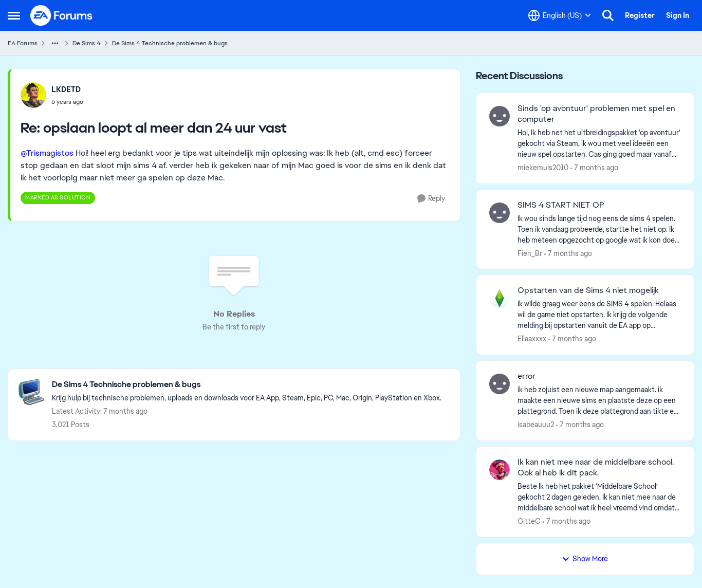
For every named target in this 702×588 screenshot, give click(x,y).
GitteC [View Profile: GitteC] (529, 521)
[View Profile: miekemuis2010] (500, 116)
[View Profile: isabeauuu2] (500, 384)
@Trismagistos (47, 153)
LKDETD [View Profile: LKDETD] (66, 89)
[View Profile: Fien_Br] (500, 213)
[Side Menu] (14, 15)
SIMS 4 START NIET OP (561, 205)
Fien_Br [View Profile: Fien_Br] (530, 253)
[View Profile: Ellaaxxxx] (500, 298)
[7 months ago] (594, 168)
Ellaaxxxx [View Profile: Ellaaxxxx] (532, 339)
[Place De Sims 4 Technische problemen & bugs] (247, 385)
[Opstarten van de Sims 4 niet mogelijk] (599, 315)
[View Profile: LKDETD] (33, 95)
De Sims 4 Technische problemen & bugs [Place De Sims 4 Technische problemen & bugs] (170, 43)
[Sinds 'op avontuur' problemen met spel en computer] (599, 144)
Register (640, 15)
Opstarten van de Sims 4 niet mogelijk (588, 290)
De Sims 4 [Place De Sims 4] (87, 43)
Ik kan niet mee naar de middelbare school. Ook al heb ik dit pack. (596, 467)
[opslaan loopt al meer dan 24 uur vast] (67, 102)
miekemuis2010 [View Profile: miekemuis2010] (543, 168)
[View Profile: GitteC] (500, 470)
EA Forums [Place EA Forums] (23, 43)
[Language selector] (560, 15)
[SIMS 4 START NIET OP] (599, 229)
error (526, 376)
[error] (599, 401)
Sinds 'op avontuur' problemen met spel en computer (596, 114)
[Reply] (431, 199)
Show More (585, 559)
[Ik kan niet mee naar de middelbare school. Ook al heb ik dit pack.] (599, 497)
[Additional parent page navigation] (55, 43)
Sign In (678, 15)
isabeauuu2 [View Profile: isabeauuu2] (536, 425)
